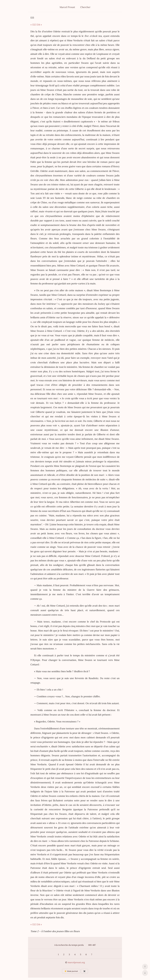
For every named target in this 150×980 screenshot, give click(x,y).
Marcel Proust (67, 7)
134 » (39, 25)
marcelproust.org (76, 962)
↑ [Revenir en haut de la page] (145, 966)
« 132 (33, 25)
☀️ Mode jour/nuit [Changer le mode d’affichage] (71, 971)
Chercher (85, 7)
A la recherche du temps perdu (69, 945)
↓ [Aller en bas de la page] (145, 973)
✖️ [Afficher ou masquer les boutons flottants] (84, 971)
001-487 (92, 945)
